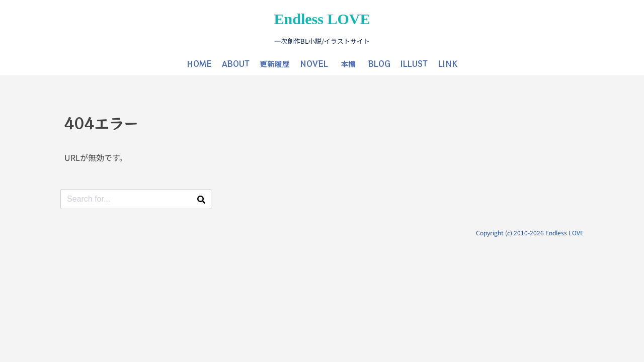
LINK (448, 64)
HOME (199, 64)
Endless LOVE (322, 19)
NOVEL (314, 64)
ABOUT (236, 64)
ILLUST (414, 64)
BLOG (379, 64)
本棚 (348, 64)
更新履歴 (275, 64)
